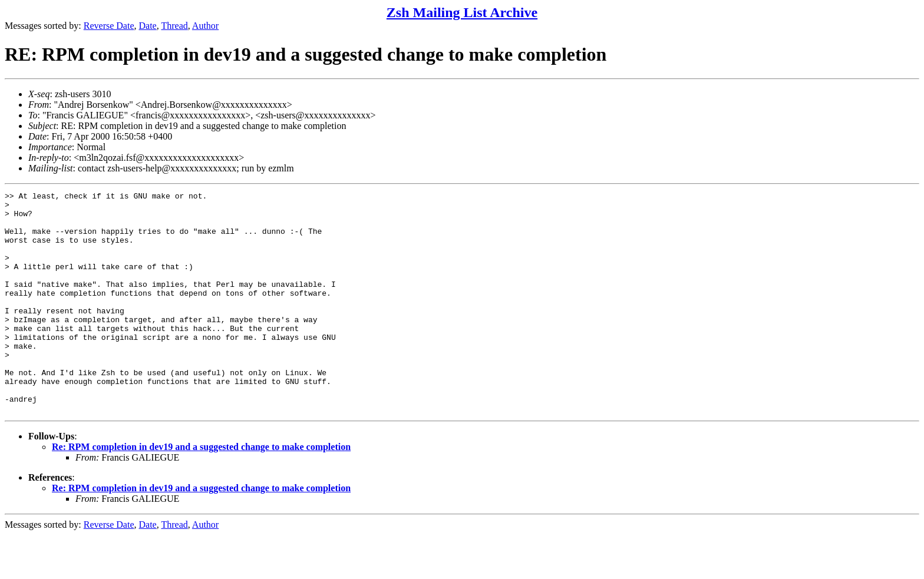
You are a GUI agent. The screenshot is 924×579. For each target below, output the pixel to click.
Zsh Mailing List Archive (462, 12)
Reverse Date (109, 26)
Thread (174, 26)
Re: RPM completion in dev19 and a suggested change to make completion (201, 491)
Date (148, 26)
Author (205, 26)
